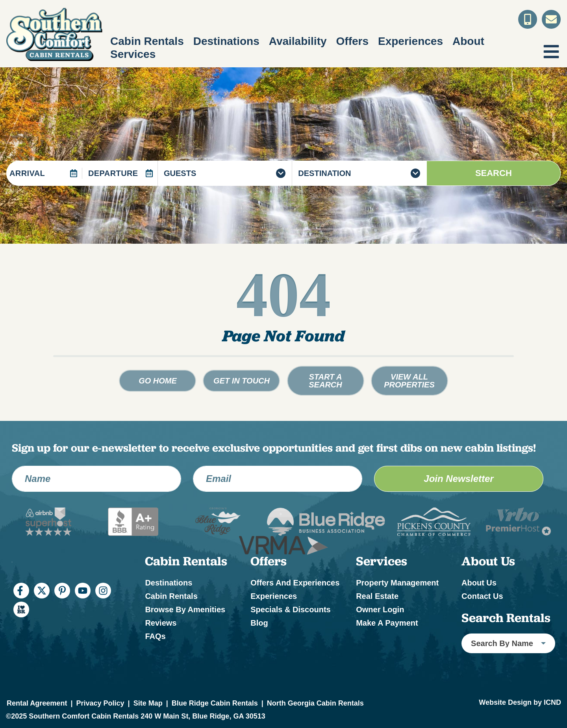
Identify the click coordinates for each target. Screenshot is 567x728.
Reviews (161, 623)
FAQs (155, 636)
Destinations (226, 41)
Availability (298, 41)
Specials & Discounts (290, 609)
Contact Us (482, 596)
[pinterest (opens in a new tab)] (62, 591)
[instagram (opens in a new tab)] (103, 591)
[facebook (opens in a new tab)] (21, 591)
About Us (479, 583)
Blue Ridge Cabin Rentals (215, 703)
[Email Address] (278, 479)
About (468, 41)
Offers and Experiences (295, 583)
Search (494, 173)
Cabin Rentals (147, 41)
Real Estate (377, 596)
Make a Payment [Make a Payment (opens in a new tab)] (387, 623)
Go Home (158, 381)
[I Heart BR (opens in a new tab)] (21, 609)
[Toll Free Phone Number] (528, 19)
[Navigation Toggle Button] (551, 52)
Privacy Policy (100, 703)
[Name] (96, 479)
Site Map (148, 703)
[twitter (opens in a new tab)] (42, 591)
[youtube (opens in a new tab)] (83, 591)
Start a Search (325, 381)
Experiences (410, 41)
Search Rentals (506, 618)
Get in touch (242, 381)
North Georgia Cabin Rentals (315, 703)
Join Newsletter (459, 479)
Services (133, 54)
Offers (352, 41)
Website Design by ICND (520, 702)
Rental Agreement (37, 703)
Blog (259, 623)
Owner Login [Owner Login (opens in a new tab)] (380, 609)
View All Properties (409, 381)
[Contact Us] (551, 19)
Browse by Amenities (185, 609)
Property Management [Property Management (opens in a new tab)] (397, 583)
